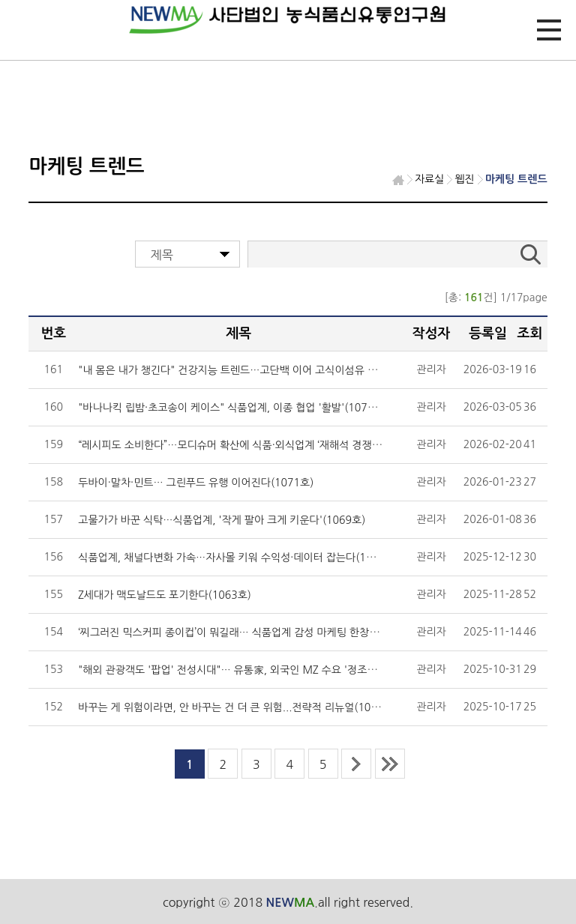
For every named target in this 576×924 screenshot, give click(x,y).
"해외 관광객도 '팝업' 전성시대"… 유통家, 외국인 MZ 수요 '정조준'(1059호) (250, 670)
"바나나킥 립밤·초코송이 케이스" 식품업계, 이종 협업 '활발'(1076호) (232, 408)
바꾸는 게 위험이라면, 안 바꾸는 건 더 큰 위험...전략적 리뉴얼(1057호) (237, 707)
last (390, 764)
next (356, 764)
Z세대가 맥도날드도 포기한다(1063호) (165, 595)
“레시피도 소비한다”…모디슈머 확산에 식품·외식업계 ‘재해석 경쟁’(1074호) (247, 445)
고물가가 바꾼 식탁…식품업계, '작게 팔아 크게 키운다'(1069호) (222, 520)
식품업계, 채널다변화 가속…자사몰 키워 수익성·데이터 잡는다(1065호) (238, 558)
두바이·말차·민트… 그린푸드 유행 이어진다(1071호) (196, 483)
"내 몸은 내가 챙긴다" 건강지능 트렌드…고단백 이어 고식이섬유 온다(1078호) (254, 370)
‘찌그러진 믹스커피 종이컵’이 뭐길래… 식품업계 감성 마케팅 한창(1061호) (245, 632)
